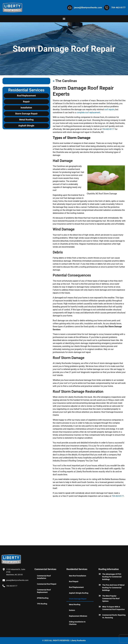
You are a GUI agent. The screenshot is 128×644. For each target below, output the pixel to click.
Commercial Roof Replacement (44, 591)
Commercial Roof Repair (47, 584)
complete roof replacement (88, 112)
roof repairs (109, 109)
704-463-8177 (108, 129)
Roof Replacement (76, 587)
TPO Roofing (42, 604)
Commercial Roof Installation (44, 577)
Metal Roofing (75, 604)
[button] (64, 19)
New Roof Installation (78, 576)
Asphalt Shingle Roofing (79, 593)
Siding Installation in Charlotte (77, 623)
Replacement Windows (78, 616)
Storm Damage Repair (78, 599)
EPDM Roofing (43, 598)
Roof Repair (74, 581)
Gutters (72, 610)
